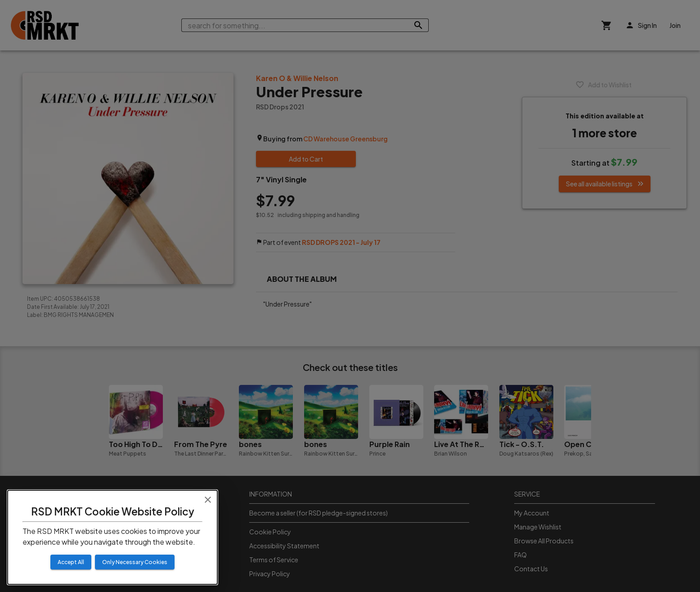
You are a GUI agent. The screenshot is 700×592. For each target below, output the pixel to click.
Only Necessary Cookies (135, 562)
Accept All (71, 562)
